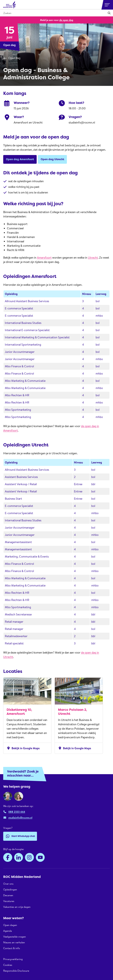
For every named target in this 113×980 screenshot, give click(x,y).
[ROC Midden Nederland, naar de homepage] (10, 5)
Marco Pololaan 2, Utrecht (72, 712)
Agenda (8, 931)
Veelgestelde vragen (15, 937)
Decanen (8, 895)
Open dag (12, 58)
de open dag (66, 20)
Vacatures (9, 901)
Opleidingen (10, 889)
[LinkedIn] (19, 857)
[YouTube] (40, 857)
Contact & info (12, 948)
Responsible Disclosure (16, 971)
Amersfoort (44, 258)
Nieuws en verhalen (14, 942)
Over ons (8, 884)
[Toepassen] (109, 13)
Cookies (8, 965)
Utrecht (93, 258)
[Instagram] (29, 857)
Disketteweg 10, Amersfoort (19, 712)
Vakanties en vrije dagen (17, 907)
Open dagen (10, 925)
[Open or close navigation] (107, 5)
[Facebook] (8, 857)
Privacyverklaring (13, 959)
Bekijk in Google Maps (23, 748)
